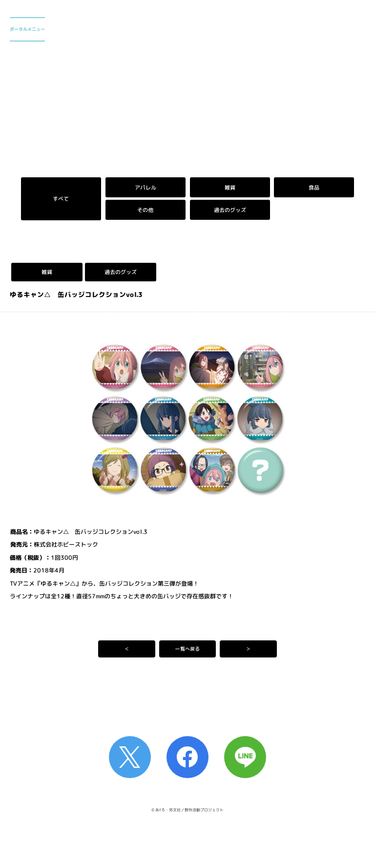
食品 (314, 188)
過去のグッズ (229, 210)
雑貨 (229, 188)
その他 (145, 210)
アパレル (146, 188)
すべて (61, 199)
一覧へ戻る (187, 649)
